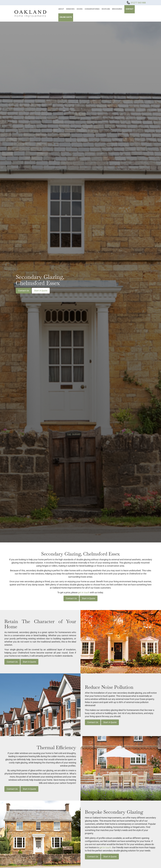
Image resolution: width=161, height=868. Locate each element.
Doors (80, 9)
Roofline (106, 9)
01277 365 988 (138, 3)
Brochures (117, 9)
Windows (70, 9)
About (61, 9)
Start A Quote (41, 291)
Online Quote (66, 17)
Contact (130, 9)
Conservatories (92, 9)
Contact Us (24, 291)
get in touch (84, 592)
